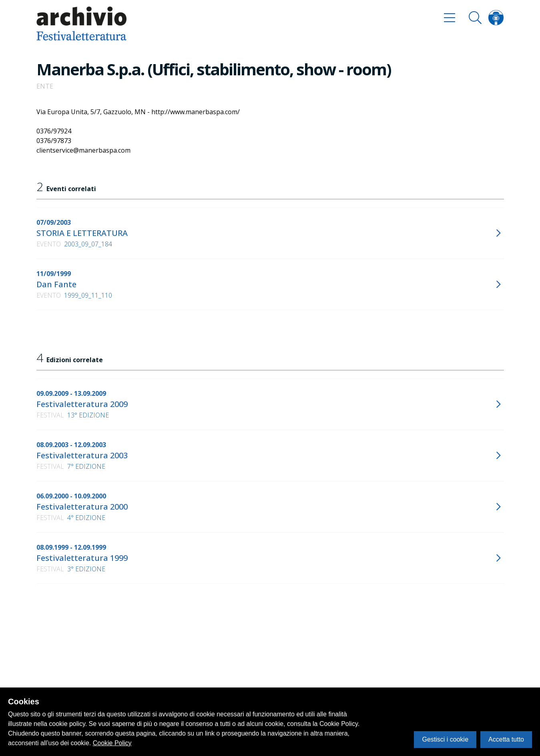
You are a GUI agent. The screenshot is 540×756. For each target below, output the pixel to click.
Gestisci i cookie (445, 739)
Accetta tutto (506, 739)
